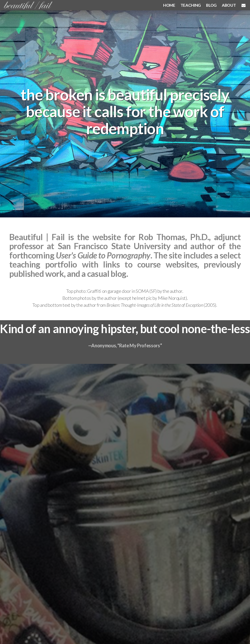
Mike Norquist (172, 298)
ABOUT (229, 5)
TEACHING (191, 5)
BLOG (211, 5)
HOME (169, 5)
